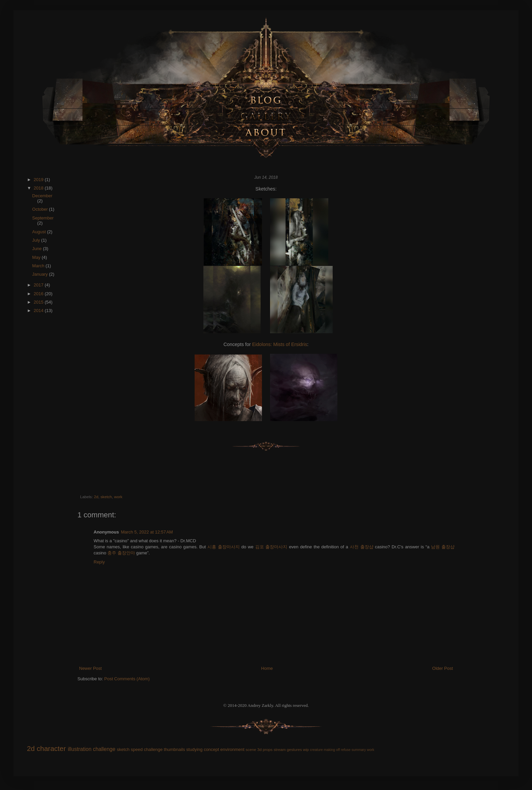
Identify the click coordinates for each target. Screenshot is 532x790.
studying (194, 749)
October (41, 209)
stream (280, 749)
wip (306, 749)
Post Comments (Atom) (127, 679)
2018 (39, 188)
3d (259, 749)
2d (96, 497)
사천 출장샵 (362, 547)
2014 (39, 311)
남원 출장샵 (443, 547)
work (118, 497)
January (41, 274)
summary (359, 750)
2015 (39, 302)
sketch (106, 497)
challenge (104, 749)
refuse (346, 750)
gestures (294, 749)
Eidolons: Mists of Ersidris (280, 344)
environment (232, 749)
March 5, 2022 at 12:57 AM (147, 532)
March (39, 266)
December (42, 196)
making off (332, 750)
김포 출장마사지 (271, 547)
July (37, 240)
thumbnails (175, 749)
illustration (79, 749)
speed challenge (147, 749)
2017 (39, 285)
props (268, 749)
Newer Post (90, 668)
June (38, 249)
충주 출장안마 (121, 553)
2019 (39, 180)
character (51, 748)
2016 (39, 294)
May (37, 257)
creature (317, 750)
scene (251, 749)
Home (267, 668)
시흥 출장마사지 (224, 547)
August (40, 232)
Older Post (443, 668)
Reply (99, 562)
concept (211, 749)
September (43, 218)
